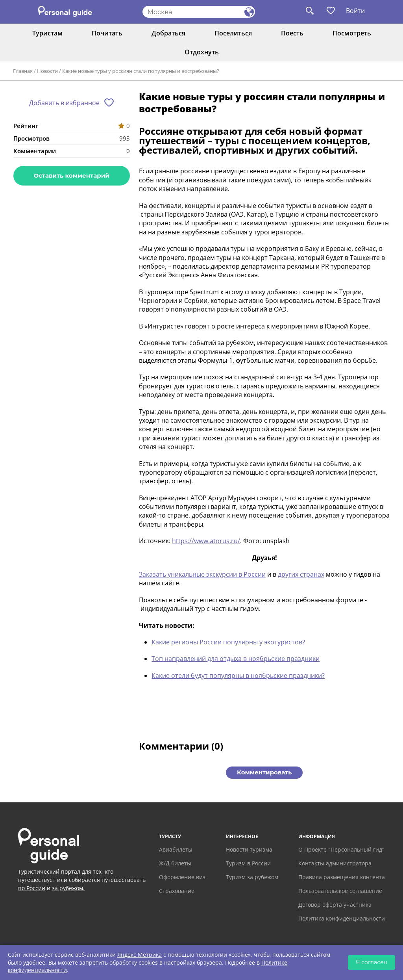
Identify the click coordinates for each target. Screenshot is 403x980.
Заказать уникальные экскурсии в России (202, 574)
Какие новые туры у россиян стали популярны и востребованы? (141, 71)
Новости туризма (249, 849)
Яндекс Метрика (140, 955)
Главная (23, 71)
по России (32, 888)
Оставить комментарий (72, 175)
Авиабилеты (176, 849)
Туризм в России (248, 863)
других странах (301, 574)
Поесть (292, 33)
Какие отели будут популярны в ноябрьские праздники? (238, 676)
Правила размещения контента (342, 877)
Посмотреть (352, 33)
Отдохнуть (202, 52)
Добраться (168, 33)
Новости (47, 71)
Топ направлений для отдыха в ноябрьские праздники (236, 659)
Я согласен (372, 962)
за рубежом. (68, 888)
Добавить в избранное (64, 103)
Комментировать (264, 772)
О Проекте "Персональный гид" (341, 849)
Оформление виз (182, 877)
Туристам (47, 33)
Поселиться (233, 33)
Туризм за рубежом (252, 877)
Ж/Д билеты (175, 863)
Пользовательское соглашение (340, 891)
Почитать (107, 33)
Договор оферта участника (335, 905)
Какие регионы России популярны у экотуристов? (228, 642)
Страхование (177, 891)
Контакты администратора (335, 863)
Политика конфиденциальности (342, 918)
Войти (355, 11)
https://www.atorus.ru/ (206, 541)
